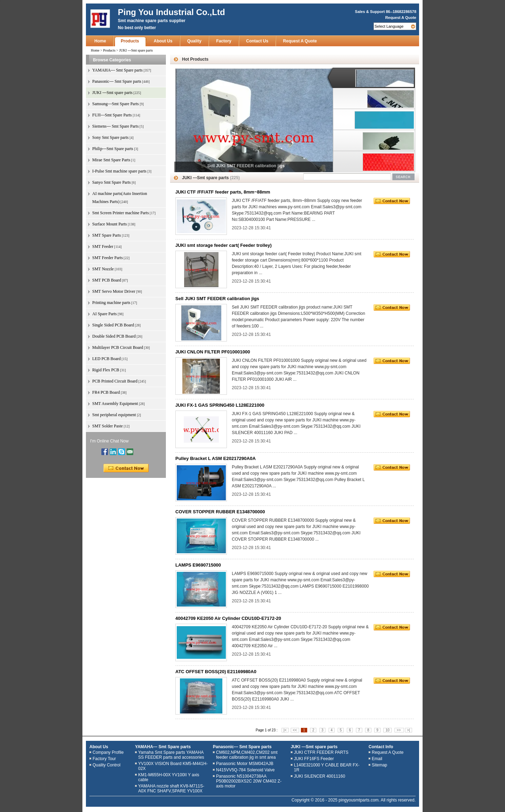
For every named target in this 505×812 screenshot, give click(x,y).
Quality (194, 41)
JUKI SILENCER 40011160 (319, 776)
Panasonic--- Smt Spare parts (242, 747)
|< (285, 730)
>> (399, 730)
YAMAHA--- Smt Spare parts (163, 747)
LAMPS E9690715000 (198, 565)
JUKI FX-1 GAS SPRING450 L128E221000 (220, 405)
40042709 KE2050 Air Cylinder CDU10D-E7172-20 (228, 618)
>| (409, 730)
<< (295, 730)
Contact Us (257, 41)
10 (387, 730)
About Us (163, 41)
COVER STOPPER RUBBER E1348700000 (220, 512)
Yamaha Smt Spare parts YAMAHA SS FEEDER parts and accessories (171, 755)
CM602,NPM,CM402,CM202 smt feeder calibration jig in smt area (247, 755)
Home (100, 41)
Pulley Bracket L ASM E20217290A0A (216, 458)
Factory (224, 41)
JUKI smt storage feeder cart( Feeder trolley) (224, 245)
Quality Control (106, 765)
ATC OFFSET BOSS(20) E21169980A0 (216, 672)
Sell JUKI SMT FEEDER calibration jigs (217, 299)
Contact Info (381, 747)
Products (130, 41)
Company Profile (108, 752)
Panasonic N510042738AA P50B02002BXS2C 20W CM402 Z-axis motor (249, 781)
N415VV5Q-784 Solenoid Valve (245, 770)
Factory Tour (104, 759)
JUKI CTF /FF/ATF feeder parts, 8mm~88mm (223, 192)
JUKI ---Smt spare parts (314, 747)
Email (377, 759)
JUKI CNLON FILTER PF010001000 (213, 352)
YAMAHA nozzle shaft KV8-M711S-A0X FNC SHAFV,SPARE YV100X (171, 789)
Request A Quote (401, 18)
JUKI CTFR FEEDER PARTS (321, 752)
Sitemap (379, 765)
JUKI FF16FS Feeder (314, 759)
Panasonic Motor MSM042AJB (245, 764)
